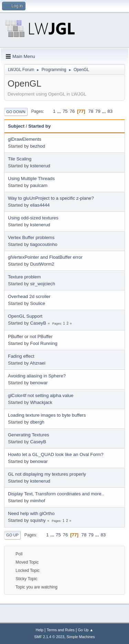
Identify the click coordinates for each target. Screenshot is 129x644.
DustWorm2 (42, 264)
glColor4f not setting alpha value (41, 395)
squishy (38, 520)
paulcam (39, 185)
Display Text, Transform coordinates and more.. (56, 494)
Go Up (12, 535)
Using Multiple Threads (31, 179)
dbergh (37, 422)
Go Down (16, 112)
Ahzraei (38, 363)
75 (65, 111)
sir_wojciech (42, 284)
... (60, 111)
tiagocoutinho (44, 244)
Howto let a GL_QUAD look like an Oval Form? (56, 454)
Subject (16, 126)
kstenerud (40, 166)
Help (40, 630)
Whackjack (41, 402)
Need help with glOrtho (31, 513)
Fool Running (44, 343)
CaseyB (38, 323)
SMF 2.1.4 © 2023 (49, 637)
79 (98, 111)
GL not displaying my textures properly (47, 474)
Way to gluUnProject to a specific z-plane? (51, 198)
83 (110, 111)
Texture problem (24, 277)
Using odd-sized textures (33, 218)
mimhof (37, 501)
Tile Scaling (20, 159)
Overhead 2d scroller (29, 296)
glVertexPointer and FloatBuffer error (45, 257)
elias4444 (40, 205)
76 (72, 111)
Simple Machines (81, 637)
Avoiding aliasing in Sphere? (37, 376)
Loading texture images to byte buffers (47, 415)
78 (91, 111)
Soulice (37, 303)
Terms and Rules (61, 630)
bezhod (37, 146)
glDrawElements (25, 139)
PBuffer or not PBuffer (30, 336)
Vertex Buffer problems (31, 237)
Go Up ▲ (85, 630)
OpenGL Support (25, 316)
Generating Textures (29, 435)
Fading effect (21, 356)
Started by (39, 126)
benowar (39, 383)
